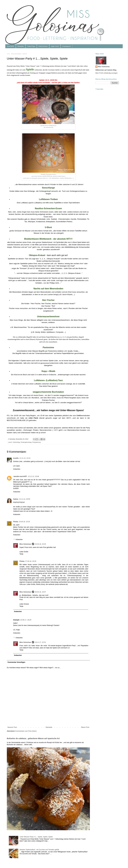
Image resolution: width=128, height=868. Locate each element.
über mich (55, 46)
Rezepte (21, 46)
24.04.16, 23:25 (40, 544)
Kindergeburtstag (26, 442)
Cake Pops (31, 46)
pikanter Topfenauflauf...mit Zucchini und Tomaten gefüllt (39, 850)
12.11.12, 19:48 (33, 476)
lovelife (16, 458)
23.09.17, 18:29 (26, 620)
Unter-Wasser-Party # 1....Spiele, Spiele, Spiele (36, 837)
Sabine (16, 499)
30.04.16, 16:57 (40, 592)
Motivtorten (43, 46)
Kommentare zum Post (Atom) (26, 731)
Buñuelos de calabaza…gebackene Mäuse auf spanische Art (33, 738)
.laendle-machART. (20, 476)
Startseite (11, 46)
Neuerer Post (12, 727)
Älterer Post (85, 727)
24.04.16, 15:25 (24, 522)
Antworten (17, 469)
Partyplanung (36, 442)
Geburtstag (16, 442)
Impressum (67, 46)
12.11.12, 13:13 (25, 458)
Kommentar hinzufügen (16, 662)
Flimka (16, 522)
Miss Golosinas (25, 544)
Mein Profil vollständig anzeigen (107, 73)
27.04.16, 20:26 (31, 561)
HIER (56, 430)
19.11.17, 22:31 (40, 642)
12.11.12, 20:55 (25, 499)
